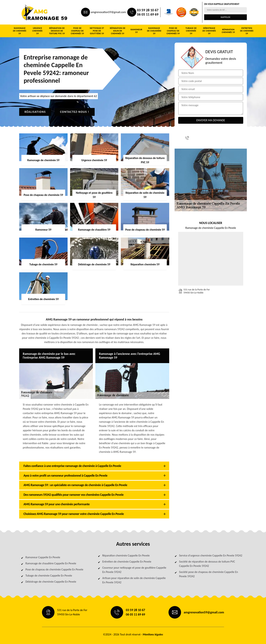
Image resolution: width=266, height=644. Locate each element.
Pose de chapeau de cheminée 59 (77, 31)
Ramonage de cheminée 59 (20, 31)
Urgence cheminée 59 (38, 31)
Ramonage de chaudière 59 (154, 31)
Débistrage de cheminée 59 (209, 31)
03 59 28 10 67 (148, 10)
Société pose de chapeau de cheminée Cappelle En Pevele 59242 (208, 574)
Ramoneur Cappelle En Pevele (43, 557)
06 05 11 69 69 (148, 14)
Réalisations (35, 112)
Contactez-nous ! (75, 112)
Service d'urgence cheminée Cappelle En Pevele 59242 (211, 555)
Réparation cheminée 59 (228, 31)
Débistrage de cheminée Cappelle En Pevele (51, 582)
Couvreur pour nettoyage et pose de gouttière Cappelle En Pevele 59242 (134, 570)
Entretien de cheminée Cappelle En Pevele (127, 562)
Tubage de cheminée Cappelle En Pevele (49, 576)
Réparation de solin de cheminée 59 (118, 31)
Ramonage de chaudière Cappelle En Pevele (51, 563)
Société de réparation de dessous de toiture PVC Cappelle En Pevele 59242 (207, 564)
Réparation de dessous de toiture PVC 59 (57, 31)
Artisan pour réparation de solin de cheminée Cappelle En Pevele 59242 (134, 580)
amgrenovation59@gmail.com (108, 12)
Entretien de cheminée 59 (247, 31)
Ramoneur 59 (136, 31)
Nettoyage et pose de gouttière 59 (97, 31)
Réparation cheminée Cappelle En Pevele (126, 555)
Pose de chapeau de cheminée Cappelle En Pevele (54, 569)
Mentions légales (153, 634)
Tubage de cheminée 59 (191, 31)
